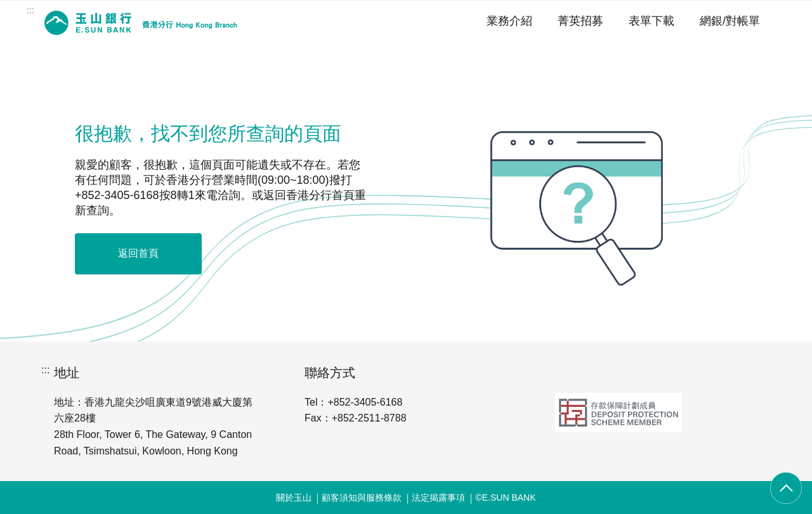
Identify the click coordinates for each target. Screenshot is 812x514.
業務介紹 (509, 21)
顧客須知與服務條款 (362, 498)
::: (30, 10)
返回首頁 (138, 253)
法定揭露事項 (438, 498)
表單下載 (652, 21)
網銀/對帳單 (730, 21)
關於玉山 (294, 498)
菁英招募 (580, 21)
